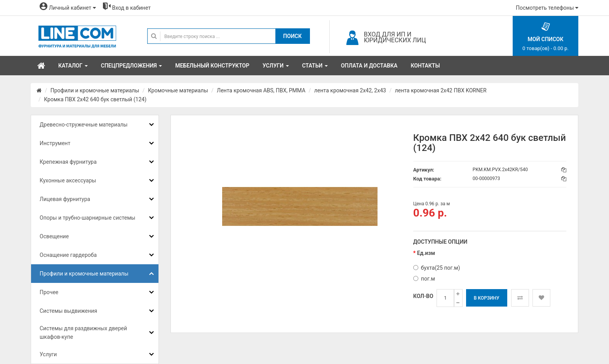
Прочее (49, 292)
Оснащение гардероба (68, 255)
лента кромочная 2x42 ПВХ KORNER (441, 90)
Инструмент (55, 143)
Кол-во (423, 296)
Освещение (54, 236)
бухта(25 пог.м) (437, 268)
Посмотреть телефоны (547, 8)
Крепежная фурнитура (68, 162)
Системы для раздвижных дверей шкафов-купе (83, 333)
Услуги (48, 354)
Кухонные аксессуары (68, 180)
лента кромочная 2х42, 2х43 (350, 90)
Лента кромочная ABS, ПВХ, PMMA (261, 90)
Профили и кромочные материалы (95, 90)
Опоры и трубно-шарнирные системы (87, 218)
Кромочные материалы (178, 90)
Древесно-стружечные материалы (84, 125)
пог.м (424, 279)
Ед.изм (426, 253)
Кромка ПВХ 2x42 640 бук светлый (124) (95, 99)
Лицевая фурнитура (65, 199)
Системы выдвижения (68, 311)
